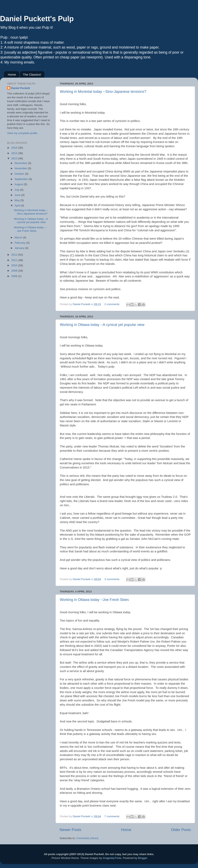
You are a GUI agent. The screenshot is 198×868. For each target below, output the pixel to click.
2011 (15, 260)
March (19, 237)
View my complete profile (22, 133)
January (20, 248)
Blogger (143, 858)
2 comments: (113, 304)
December (21, 163)
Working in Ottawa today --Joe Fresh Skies (94, 600)
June (18, 195)
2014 (15, 153)
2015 (15, 148)
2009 (15, 271)
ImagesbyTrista (112, 858)
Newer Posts (70, 830)
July (17, 190)
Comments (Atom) (87, 838)
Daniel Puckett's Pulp (37, 19)
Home (12, 75)
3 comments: (113, 579)
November (21, 168)
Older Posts (181, 830)
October (20, 174)
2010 (15, 265)
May (17, 200)
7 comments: (113, 816)
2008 (15, 276)
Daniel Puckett (21, 88)
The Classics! (32, 75)
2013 (15, 158)
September (22, 179)
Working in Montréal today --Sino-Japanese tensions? (103, 92)
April (18, 206)
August (19, 184)
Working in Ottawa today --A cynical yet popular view (102, 325)
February (20, 243)
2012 (15, 255)
